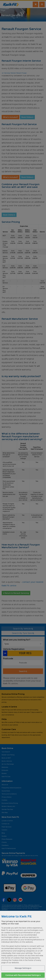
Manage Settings (23, 968)
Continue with (23, 975)
